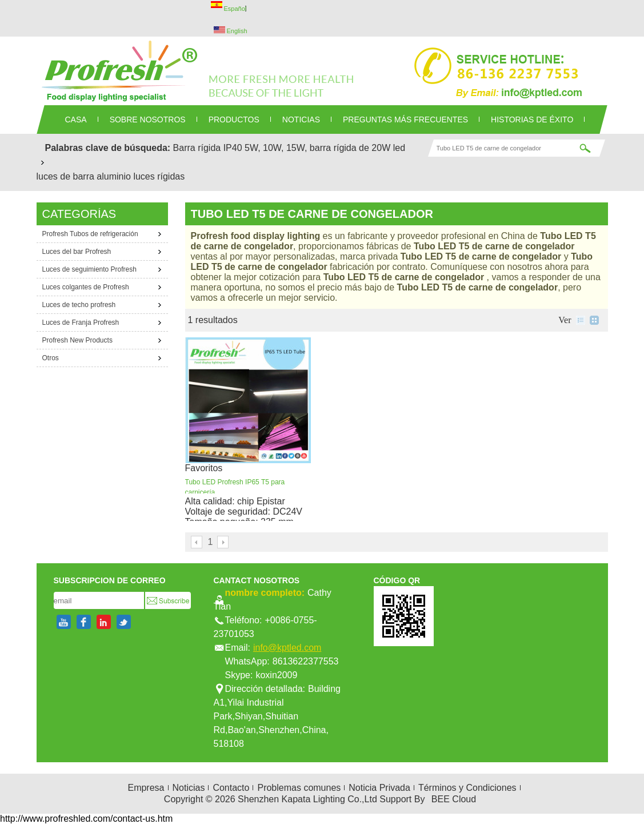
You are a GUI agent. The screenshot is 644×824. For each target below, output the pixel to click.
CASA (76, 120)
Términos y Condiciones (467, 788)
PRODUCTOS (234, 120)
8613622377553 (306, 661)
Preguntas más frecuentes (405, 120)
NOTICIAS (301, 120)
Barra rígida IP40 (208, 148)
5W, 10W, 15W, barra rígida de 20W (317, 148)
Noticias (189, 788)
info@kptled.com (287, 648)
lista (581, 320)
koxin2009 (276, 675)
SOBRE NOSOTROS (148, 120)
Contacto (231, 788)
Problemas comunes (299, 788)
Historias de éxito (532, 120)
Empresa (146, 788)
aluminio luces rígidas (141, 176)
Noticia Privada (379, 788)
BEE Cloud (454, 799)
